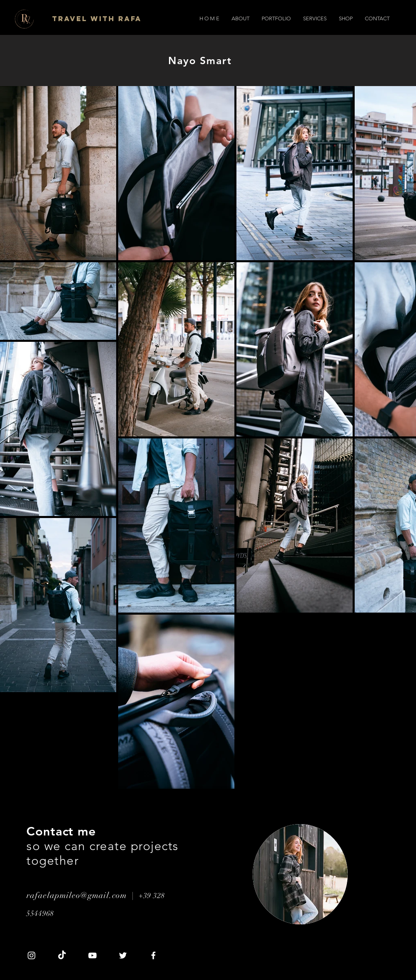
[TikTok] (62, 955)
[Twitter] (123, 955)
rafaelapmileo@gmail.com (77, 895)
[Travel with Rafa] (97, 19)
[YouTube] (92, 955)
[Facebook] (153, 955)
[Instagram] (31, 955)
